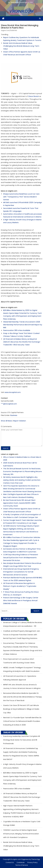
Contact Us (10, 862)
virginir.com (22, 11)
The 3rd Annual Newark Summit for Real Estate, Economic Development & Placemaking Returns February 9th (22, 471)
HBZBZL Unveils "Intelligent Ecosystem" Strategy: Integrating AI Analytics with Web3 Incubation (22, 669)
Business (14, 415)
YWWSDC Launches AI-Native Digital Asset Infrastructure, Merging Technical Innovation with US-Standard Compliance (21, 834)
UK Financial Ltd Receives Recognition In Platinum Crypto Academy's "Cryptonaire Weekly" (20, 586)
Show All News (6, 421)
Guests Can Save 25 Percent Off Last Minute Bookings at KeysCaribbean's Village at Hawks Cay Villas (21, 709)
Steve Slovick (34, 96)
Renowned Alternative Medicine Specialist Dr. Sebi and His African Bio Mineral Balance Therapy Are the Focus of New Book (23, 697)
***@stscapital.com (9, 404)
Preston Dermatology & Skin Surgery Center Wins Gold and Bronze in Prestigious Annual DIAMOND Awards (21, 600)
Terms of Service (22, 865)
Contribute (21, 862)
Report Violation (20, 421)
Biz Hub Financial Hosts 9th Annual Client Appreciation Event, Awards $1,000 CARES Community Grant (19, 503)
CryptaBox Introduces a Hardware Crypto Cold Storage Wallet (22, 823)
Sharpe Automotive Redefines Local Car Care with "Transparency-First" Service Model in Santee (21, 197)
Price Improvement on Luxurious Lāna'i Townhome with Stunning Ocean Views (19, 661)
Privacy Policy (32, 862)
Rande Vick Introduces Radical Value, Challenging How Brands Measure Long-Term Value (21, 46)
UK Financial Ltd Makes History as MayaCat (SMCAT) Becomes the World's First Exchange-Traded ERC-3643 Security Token (22, 342)
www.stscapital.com (13, 392)
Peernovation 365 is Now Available (17, 330)
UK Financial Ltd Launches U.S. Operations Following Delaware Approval (20, 678)
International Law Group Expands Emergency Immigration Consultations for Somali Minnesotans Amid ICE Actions (21, 572)
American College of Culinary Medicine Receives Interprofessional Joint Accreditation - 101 (23, 624)
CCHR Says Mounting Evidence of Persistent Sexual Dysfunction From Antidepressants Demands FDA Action (21, 557)
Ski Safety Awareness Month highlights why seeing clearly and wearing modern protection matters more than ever (22, 480)
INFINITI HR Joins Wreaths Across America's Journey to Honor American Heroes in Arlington (22, 686)
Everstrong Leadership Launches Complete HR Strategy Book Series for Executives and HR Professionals (22, 740)
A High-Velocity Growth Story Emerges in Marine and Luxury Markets (22, 766)
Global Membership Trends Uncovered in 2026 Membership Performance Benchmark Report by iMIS (23, 325)
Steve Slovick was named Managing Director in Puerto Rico (20, 27)
